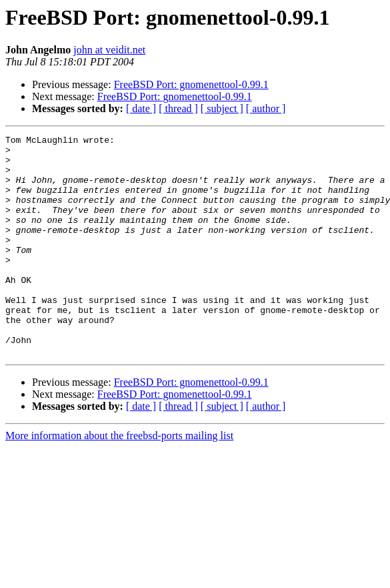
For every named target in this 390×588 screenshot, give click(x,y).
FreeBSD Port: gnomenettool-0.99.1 (191, 84)
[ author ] (266, 108)
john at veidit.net (109, 50)
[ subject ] (222, 108)
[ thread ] (178, 108)
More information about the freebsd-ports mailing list (119, 480)
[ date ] (141, 108)
